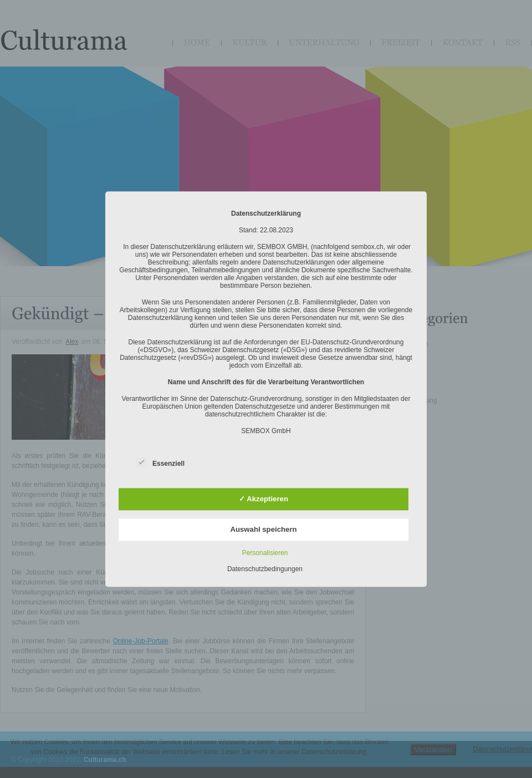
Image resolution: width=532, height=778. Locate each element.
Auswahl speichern (263, 529)
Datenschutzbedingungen (265, 569)
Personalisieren (265, 553)
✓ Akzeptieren (264, 499)
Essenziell (160, 461)
